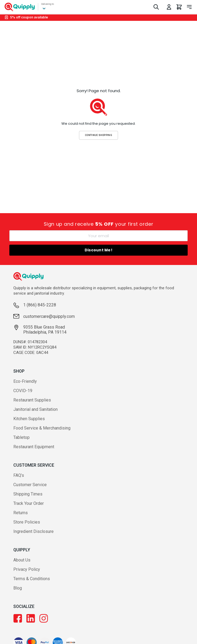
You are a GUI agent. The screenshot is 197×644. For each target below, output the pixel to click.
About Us (22, 560)
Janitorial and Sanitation (36, 409)
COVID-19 (23, 391)
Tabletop (21, 437)
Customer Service (30, 485)
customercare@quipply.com (49, 316)
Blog (18, 588)
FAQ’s (19, 475)
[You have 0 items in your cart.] (179, 7)
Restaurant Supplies (32, 400)
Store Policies (27, 522)
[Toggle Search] (156, 7)
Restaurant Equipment (34, 447)
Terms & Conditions (32, 579)
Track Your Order (29, 503)
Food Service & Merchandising (42, 428)
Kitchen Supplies (29, 419)
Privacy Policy (27, 569)
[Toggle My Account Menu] (169, 7)
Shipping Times (28, 494)
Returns (21, 513)
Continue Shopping (98, 135)
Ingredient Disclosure (34, 531)
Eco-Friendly (25, 381)
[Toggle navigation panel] (189, 7)
